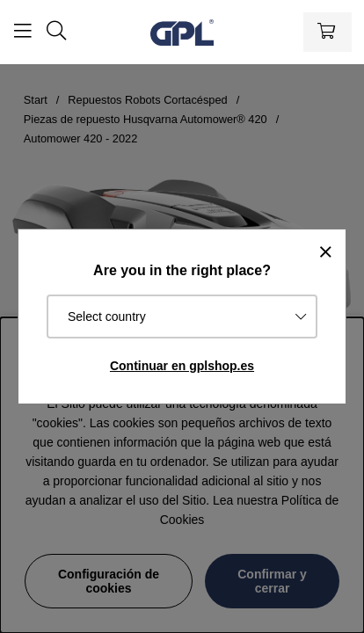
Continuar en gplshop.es (182, 366)
